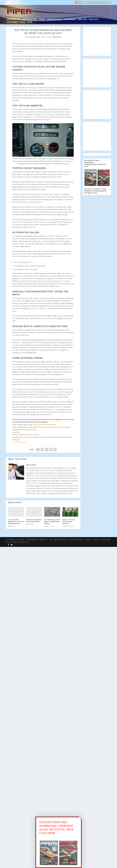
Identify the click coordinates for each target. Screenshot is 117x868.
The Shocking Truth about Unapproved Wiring (52, 522)
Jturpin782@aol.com (19, 442)
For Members (70, 19)
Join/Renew (21, 539)
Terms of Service (12, 542)
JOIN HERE (16, 432)
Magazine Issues (54, 19)
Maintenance (57, 37)
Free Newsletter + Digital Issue (37, 539)
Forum (42, 19)
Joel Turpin (36, 37)
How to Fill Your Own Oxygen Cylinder (69, 522)
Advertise (88, 539)
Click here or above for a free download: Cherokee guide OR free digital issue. (95, 191)
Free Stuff (93, 19)
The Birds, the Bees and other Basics (34, 521)
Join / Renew (12, 22)
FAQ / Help (106, 539)
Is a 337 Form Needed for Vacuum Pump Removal (16, 522)
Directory (82, 19)
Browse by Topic (30, 19)
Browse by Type (14, 19)
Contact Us (97, 539)
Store (30, 22)
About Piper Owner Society (59, 539)
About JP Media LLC (76, 539)
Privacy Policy (24, 542)
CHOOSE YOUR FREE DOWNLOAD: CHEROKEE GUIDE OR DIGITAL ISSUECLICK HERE (57, 828)
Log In (22, 22)
